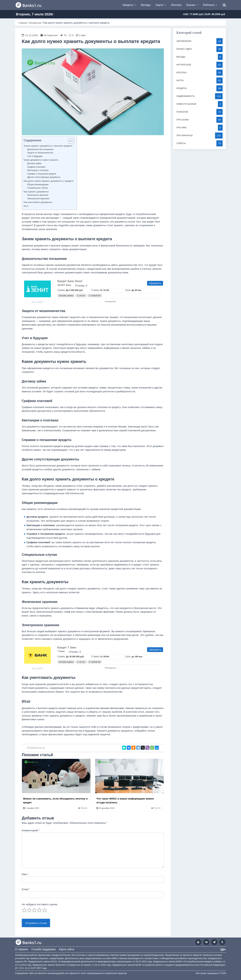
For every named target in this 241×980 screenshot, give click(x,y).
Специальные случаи (37, 188)
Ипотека (176, 5)
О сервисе (22, 949)
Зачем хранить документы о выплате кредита (48, 146)
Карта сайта (66, 949)
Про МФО (182, 128)
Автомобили (184, 41)
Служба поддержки (44, 949)
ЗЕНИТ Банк (64, 285)
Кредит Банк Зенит (70, 281)
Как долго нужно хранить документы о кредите (49, 181)
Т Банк (61, 651)
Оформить (155, 283)
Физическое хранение (38, 195)
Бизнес (191, 5)
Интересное (184, 65)
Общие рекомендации (38, 185)
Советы (181, 143)
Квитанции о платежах (38, 170)
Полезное (182, 112)
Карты (160, 5)
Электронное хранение (38, 199)
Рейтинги (209, 5)
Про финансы (185, 136)
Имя (25, 874)
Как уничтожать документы (38, 202)
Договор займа (34, 163)
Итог (26, 206)
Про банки (183, 120)
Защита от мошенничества (40, 153)
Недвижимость (186, 96)
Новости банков (186, 104)
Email (26, 889)
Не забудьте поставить (40, 904)
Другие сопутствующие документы (44, 177)
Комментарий (31, 830)
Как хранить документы (36, 192)
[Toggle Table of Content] (70, 141)
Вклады (146, 5)
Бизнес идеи (184, 49)
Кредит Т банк (67, 648)
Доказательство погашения (40, 149)
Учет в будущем (35, 156)
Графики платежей (36, 167)
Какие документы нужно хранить (41, 160)
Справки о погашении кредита (42, 174)
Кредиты (128, 5)
